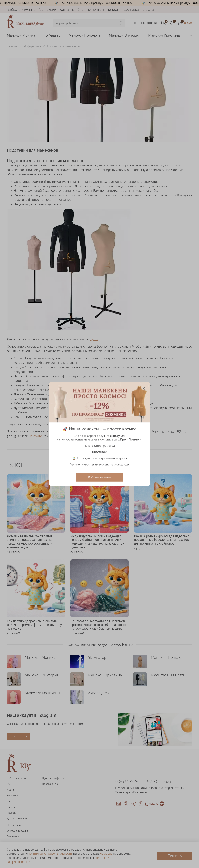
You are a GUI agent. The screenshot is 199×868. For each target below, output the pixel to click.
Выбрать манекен (100, 477)
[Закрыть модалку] (144, 388)
